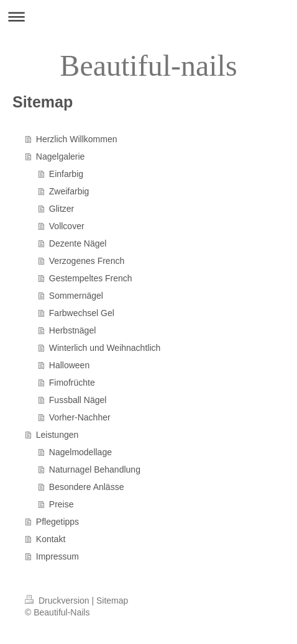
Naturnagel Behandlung (95, 469)
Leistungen (57, 435)
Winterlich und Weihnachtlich (105, 348)
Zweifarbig (69, 191)
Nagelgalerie (61, 156)
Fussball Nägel (78, 400)
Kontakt (51, 539)
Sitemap (112, 601)
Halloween (69, 365)
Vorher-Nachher (80, 417)
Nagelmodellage (80, 452)
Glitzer (62, 209)
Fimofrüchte (72, 383)
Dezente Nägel (78, 243)
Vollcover (67, 226)
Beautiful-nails (148, 66)
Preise (62, 504)
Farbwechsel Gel (82, 313)
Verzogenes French (87, 261)
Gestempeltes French (91, 278)
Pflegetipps (57, 522)
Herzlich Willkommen (77, 139)
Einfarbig (66, 174)
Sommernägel (76, 296)
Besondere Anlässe (87, 487)
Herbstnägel (73, 330)
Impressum (57, 556)
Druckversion (58, 601)
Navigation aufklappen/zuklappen (148, 16)
